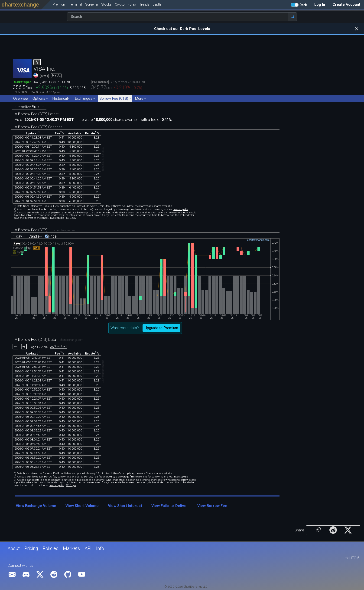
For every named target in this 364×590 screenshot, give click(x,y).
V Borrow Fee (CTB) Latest (37, 114)
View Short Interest (125, 506)
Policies (50, 548)
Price (52, 236)
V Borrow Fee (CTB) (31, 230)
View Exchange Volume (36, 506)
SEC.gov (71, 218)
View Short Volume (82, 506)
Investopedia (181, 209)
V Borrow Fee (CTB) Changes (39, 127)
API (88, 548)
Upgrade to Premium (161, 328)
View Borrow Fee (212, 506)
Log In (320, 5)
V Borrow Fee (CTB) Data (35, 340)
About (14, 548)
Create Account (346, 5)
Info (100, 548)
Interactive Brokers (29, 107)
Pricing (31, 548)
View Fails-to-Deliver (170, 506)
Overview (21, 98)
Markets (71, 548)
